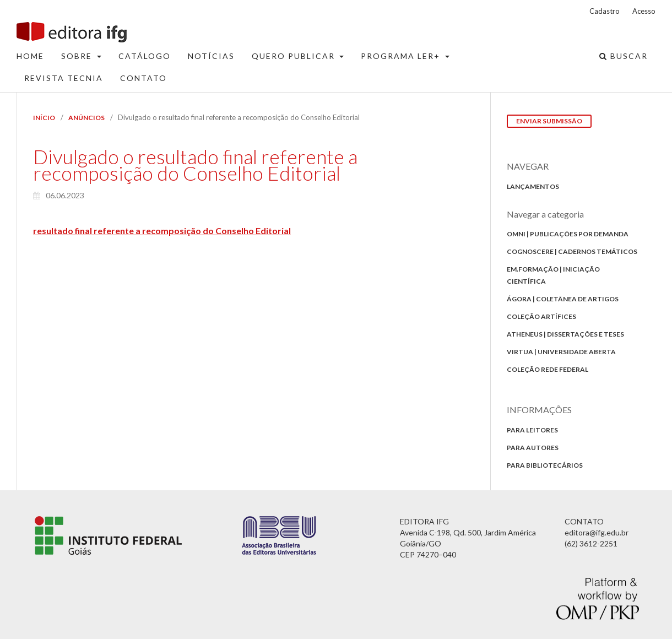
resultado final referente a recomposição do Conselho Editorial (162, 231)
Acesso (644, 11)
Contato (143, 78)
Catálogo (145, 56)
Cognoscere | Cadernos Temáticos (572, 251)
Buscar (624, 56)
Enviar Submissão (549, 121)
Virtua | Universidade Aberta (561, 352)
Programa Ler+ (402, 56)
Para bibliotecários (545, 465)
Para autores (533, 448)
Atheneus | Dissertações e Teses (565, 334)
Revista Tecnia (64, 78)
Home (30, 56)
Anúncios (86, 118)
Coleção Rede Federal (548, 369)
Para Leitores (532, 430)
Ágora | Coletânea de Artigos (563, 299)
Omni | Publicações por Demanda (568, 234)
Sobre (78, 56)
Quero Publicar (295, 56)
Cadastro (605, 11)
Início (44, 118)
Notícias (211, 56)
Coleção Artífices (541, 316)
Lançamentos (533, 186)
